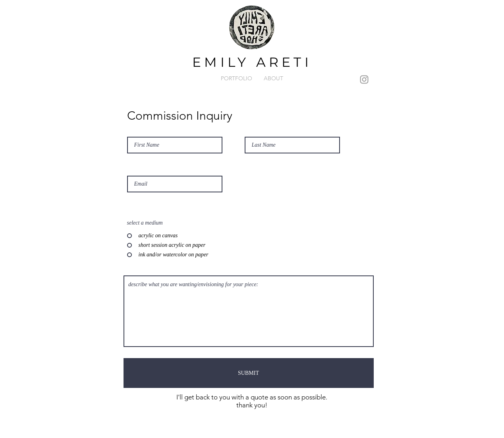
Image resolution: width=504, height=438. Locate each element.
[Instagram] (364, 79)
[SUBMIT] (249, 373)
